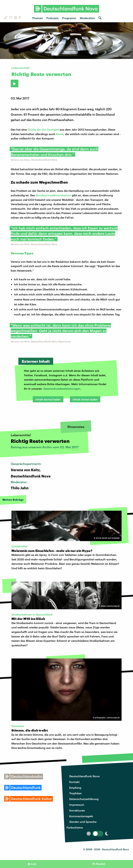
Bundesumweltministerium (53, 195)
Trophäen (76, 793)
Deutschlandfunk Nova (84, 776)
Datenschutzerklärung (84, 799)
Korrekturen (77, 810)
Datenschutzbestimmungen (62, 389)
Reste (60, 134)
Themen (37, 18)
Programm (69, 18)
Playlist (100, 864)
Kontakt (74, 782)
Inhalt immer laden (85, 399)
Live (34, 864)
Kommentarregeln (81, 816)
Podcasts (52, 18)
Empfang (75, 788)
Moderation (87, 18)
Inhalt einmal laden (48, 399)
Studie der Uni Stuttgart (43, 129)
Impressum (77, 805)
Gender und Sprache (83, 822)
